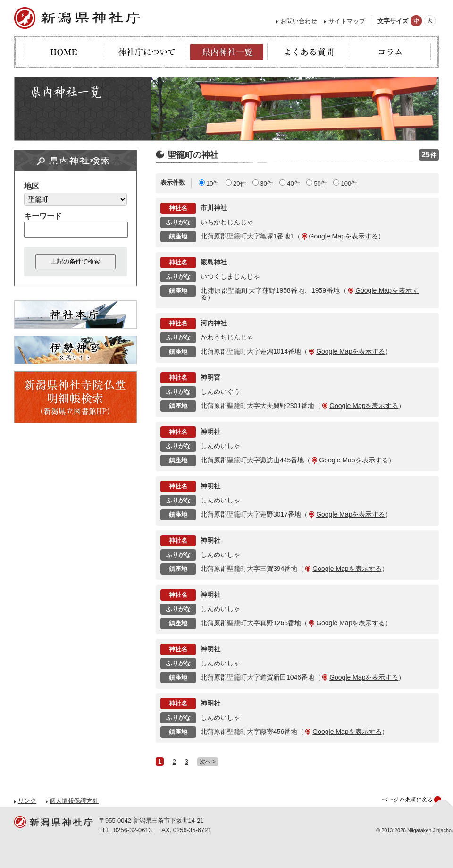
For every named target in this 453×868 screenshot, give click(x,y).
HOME (63, 52)
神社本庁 (75, 315)
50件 (320, 183)
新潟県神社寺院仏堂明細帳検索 (75, 397)
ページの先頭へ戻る (418, 801)
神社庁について (145, 52)
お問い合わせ (299, 21)
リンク (27, 801)
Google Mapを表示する (344, 236)
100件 (349, 183)
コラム (390, 52)
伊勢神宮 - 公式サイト (75, 350)
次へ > (208, 762)
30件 (266, 183)
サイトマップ (347, 21)
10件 (213, 183)
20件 (239, 183)
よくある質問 (308, 52)
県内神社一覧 (227, 52)
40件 (293, 183)
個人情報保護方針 (74, 801)
